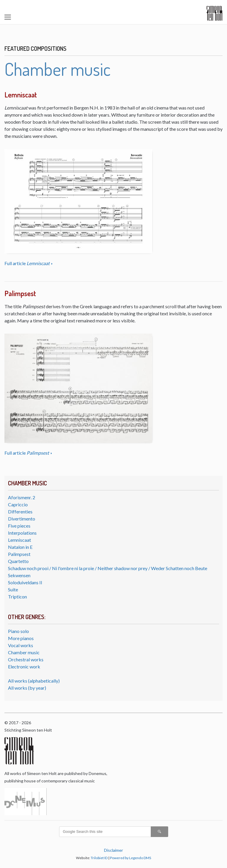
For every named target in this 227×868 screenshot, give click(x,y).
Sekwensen (19, 575)
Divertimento (22, 519)
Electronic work (24, 666)
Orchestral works (26, 659)
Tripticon (17, 597)
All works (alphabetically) (34, 681)
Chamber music (24, 652)
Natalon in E (20, 547)
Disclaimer (113, 850)
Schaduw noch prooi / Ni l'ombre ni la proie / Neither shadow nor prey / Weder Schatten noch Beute (108, 568)
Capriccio (18, 504)
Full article (27, 263)
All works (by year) (27, 688)
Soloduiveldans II (25, 582)
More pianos (21, 638)
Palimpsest (19, 554)
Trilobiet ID (99, 858)
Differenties (20, 511)
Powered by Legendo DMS (130, 858)
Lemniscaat (20, 540)
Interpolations (22, 533)
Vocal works (21, 645)
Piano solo (18, 631)
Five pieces (19, 526)
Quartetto (18, 561)
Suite (13, 589)
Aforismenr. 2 (22, 497)
